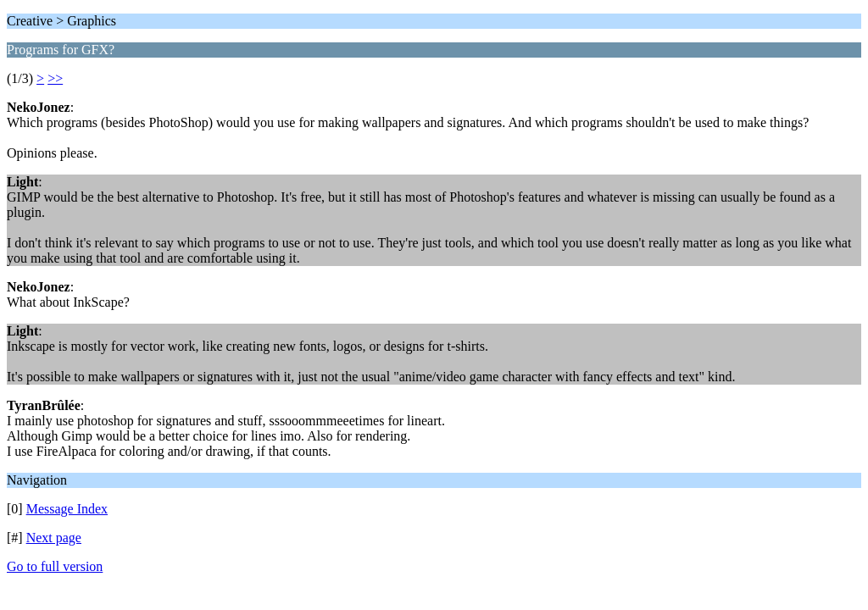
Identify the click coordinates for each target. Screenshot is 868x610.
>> (55, 78)
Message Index (67, 509)
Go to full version (55, 566)
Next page (54, 538)
